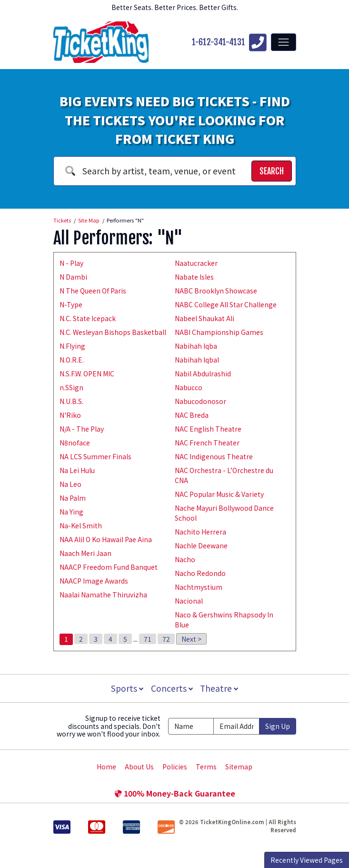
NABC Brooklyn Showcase (216, 291)
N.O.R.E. (72, 360)
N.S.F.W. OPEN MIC (87, 373)
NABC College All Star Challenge (226, 304)
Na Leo (70, 484)
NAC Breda (192, 415)
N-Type (71, 304)
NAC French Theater (207, 443)
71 (148, 639)
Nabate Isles (194, 277)
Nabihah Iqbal (197, 360)
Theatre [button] (220, 688)
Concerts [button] (172, 688)
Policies (175, 767)
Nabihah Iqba (196, 346)
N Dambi (73, 277)
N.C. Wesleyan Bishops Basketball (113, 332)
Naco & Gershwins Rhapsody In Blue (224, 620)
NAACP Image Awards (94, 581)
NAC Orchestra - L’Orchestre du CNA (224, 475)
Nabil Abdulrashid (203, 373)
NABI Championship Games (219, 332)
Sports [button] (126, 688)
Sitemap (239, 767)
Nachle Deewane (201, 545)
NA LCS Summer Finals (95, 456)
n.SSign (71, 387)
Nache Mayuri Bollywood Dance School (224, 513)
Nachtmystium (199, 587)
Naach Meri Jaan (85, 553)
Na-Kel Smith (81, 525)
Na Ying (71, 512)
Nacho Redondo (200, 573)
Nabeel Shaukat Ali (204, 318)
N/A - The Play (82, 429)
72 (166, 639)
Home (106, 767)
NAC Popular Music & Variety (219, 494)
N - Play (71, 263)
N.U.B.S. (71, 401)
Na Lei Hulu (77, 470)
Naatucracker (196, 263)
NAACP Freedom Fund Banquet (109, 567)
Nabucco (189, 387)
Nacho (185, 559)
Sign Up (278, 726)
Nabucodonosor (200, 401)
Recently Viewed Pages (307, 860)
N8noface (75, 443)
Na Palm (73, 498)
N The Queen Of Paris (93, 291)
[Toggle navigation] (283, 42)
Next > (191, 639)
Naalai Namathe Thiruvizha (103, 595)
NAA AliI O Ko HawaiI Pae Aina (106, 539)
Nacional (189, 601)
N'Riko (70, 415)
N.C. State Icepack (88, 318)
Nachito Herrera (200, 532)
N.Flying (72, 346)
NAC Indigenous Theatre (214, 456)
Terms (206, 767)
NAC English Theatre (208, 429)
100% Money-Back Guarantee (175, 793)
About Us (139, 767)
